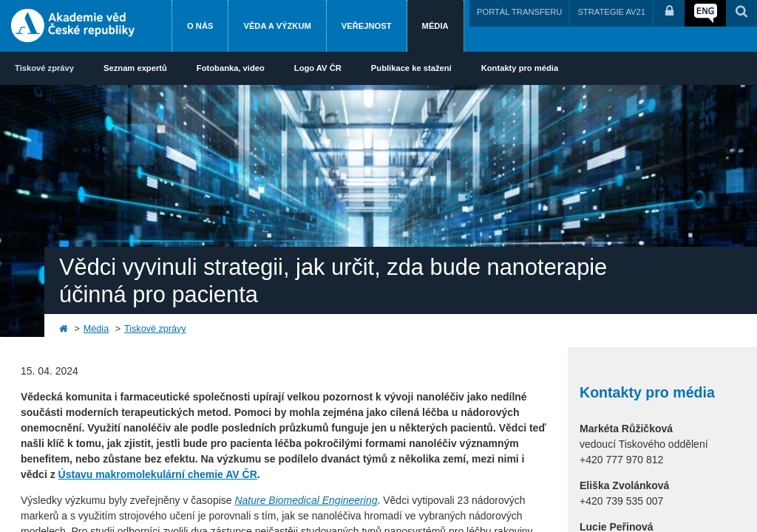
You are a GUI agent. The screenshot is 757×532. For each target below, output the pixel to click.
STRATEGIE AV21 (611, 12)
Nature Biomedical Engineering (306, 500)
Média (435, 26)
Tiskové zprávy (44, 68)
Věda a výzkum (277, 26)
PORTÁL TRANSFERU (519, 12)
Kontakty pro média (520, 68)
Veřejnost (367, 26)
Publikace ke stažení (411, 68)
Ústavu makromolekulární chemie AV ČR (158, 474)
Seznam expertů (135, 68)
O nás (200, 26)
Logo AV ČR (318, 68)
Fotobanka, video (231, 68)
